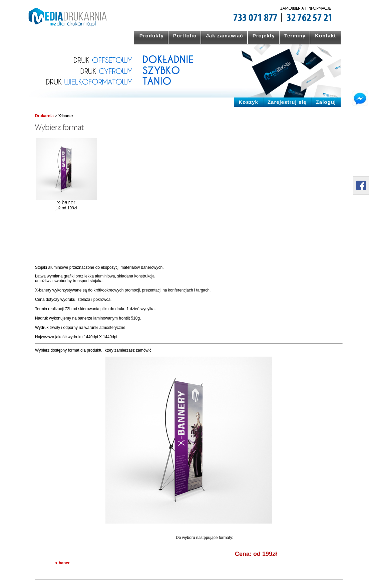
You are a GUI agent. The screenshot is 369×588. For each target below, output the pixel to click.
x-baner (62, 563)
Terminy (295, 36)
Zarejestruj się (287, 102)
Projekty (264, 36)
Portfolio (185, 36)
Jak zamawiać (224, 36)
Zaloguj (326, 102)
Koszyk (248, 102)
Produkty (152, 36)
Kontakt (325, 36)
